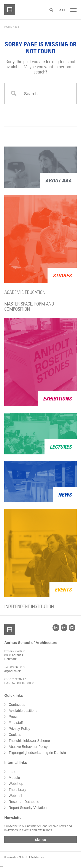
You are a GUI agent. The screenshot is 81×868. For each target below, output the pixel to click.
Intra (12, 772)
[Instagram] (64, 628)
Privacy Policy (19, 729)
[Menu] (73, 10)
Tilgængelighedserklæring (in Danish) (37, 753)
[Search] (51, 10)
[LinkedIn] (56, 628)
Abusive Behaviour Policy (28, 747)
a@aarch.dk (13, 671)
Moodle (14, 778)
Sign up (40, 840)
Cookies (15, 735)
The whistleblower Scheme (29, 741)
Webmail (15, 796)
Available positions (23, 711)
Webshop (16, 784)
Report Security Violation (28, 808)
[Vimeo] (72, 628)
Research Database (24, 802)
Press (13, 717)
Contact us (17, 705)
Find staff (16, 723)
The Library (17, 790)
